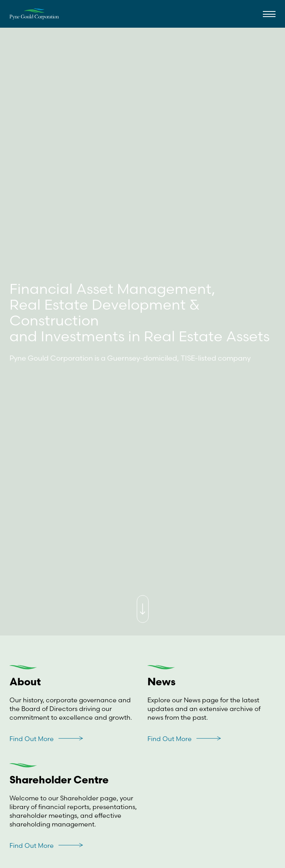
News (161, 683)
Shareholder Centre (59, 781)
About (25, 683)
